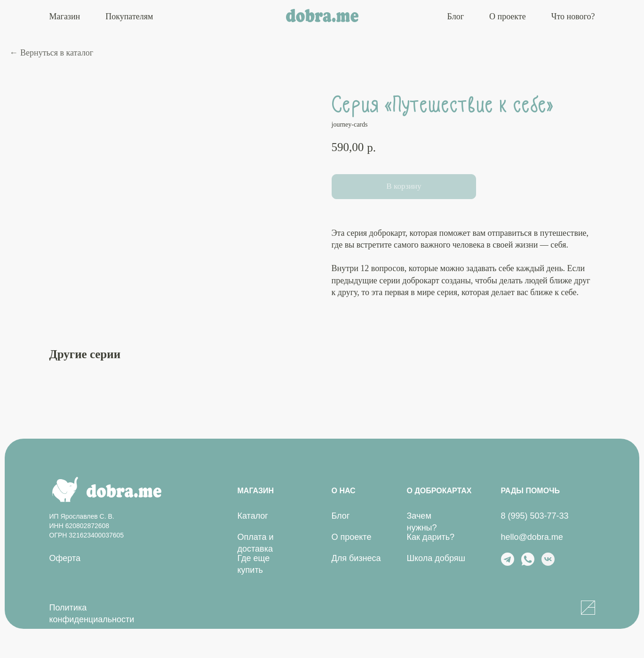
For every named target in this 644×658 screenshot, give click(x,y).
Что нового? (573, 16)
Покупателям (129, 16)
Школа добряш (436, 559)
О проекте (508, 16)
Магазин (65, 16)
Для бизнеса (356, 559)
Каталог (253, 517)
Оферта (65, 559)
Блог (456, 16)
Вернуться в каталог (57, 53)
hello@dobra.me (532, 538)
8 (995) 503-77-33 (535, 517)
